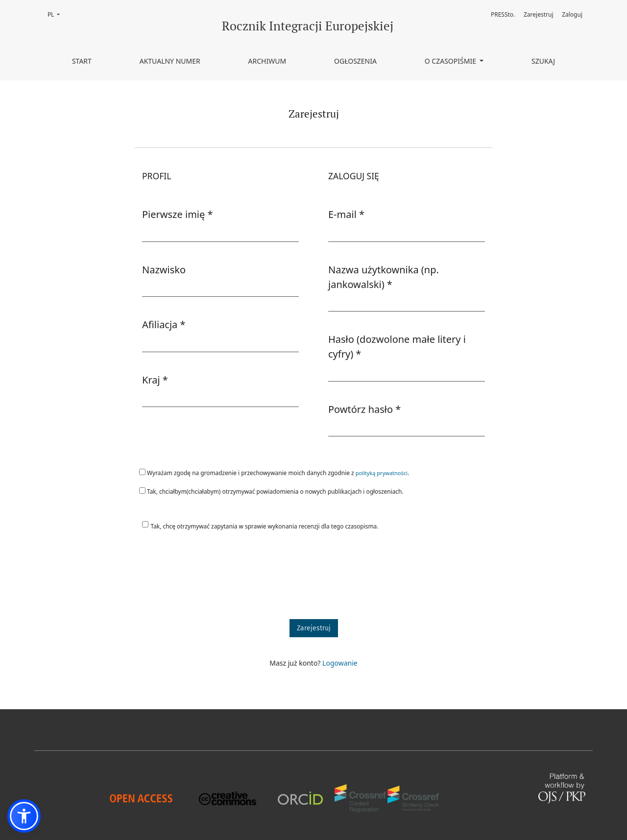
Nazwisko (164, 270)
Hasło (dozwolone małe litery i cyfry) (397, 347)
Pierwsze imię (178, 214)
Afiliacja (164, 324)
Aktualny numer (170, 61)
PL (57, 14)
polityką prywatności (382, 473)
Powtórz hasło (364, 409)
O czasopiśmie (451, 61)
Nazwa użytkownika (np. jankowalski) (386, 277)
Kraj (155, 380)
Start (82, 61)
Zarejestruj (539, 14)
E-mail (346, 214)
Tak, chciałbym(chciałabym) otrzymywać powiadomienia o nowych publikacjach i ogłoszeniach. (271, 491)
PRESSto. (503, 14)
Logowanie (340, 663)
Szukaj (543, 61)
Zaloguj (572, 14)
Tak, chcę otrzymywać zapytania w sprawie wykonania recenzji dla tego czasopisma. (265, 526)
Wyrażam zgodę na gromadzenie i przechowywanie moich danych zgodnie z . (274, 473)
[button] (24, 816)
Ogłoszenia (355, 61)
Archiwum (267, 61)
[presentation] (209, 579)
